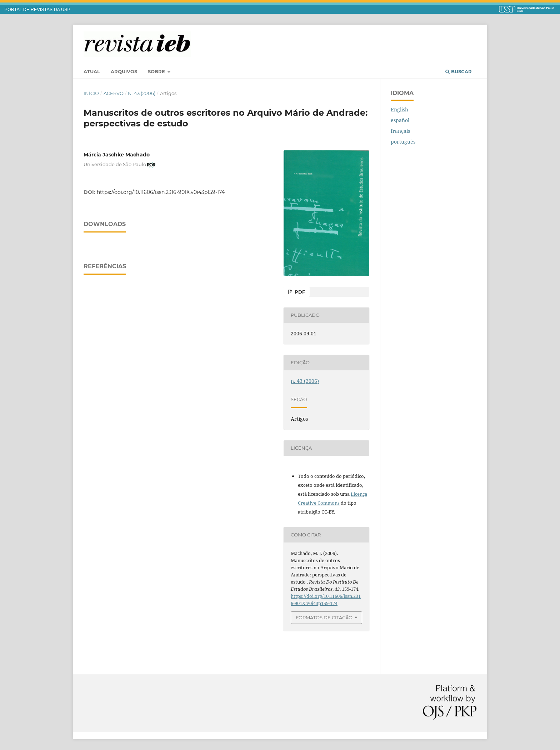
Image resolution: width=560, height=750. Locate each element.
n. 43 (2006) (142, 93)
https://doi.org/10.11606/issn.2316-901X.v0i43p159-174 (161, 192)
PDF (299, 292)
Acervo (114, 93)
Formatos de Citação (324, 617)
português (403, 142)
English (399, 109)
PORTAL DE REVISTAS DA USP (37, 10)
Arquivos (124, 71)
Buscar (459, 71)
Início (91, 93)
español (400, 120)
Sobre (157, 71)
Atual (92, 71)
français (400, 131)
